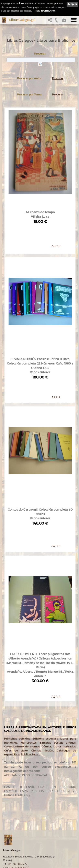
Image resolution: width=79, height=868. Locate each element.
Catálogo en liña (16, 818)
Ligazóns (12, 853)
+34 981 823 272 (18, 792)
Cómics (46, 659)
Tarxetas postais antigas (58, 655)
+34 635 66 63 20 (19, 796)
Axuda (10, 846)
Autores (11, 822)
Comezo (12, 803)
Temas (11, 826)
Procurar (58, 78)
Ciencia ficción (42, 663)
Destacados (13, 830)
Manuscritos (29, 655)
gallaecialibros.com (17, 807)
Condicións (13, 842)
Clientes (11, 834)
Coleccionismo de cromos (22, 659)
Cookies (11, 864)
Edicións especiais (45, 651)
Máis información (45, 11)
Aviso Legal (13, 857)
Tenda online (14, 815)
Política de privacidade (19, 860)
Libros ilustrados (64, 659)
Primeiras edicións (17, 651)
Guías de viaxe (16, 663)
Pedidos (11, 838)
